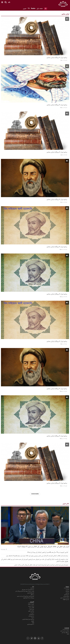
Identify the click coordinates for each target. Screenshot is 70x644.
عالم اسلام (31, 611)
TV (29, 9)
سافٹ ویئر (66, 596)
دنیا (33, 618)
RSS (68, 634)
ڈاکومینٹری (31, 624)
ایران (32, 613)
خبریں (25, 9)
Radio (33, 9)
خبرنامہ (32, 609)
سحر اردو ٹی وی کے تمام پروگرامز (25, 591)
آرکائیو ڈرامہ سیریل (28, 589)
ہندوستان (31, 616)
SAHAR (64, 4)
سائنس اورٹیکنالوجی (28, 619)
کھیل (33, 621)
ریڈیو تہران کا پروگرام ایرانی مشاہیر (57, 57)
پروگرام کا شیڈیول (29, 598)
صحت (33, 623)
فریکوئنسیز (31, 593)
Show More (35, 494)
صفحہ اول (40, 9)
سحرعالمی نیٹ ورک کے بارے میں (26, 596)
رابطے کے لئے (65, 632)
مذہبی (67, 589)
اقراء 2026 (31, 604)
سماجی (67, 591)
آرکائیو (67, 594)
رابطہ (32, 594)
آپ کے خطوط (66, 599)
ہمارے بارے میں (65, 598)
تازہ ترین (31, 606)
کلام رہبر (32, 608)
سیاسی (67, 593)
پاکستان (32, 614)
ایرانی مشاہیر (65, 14)
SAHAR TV (35, 577)
